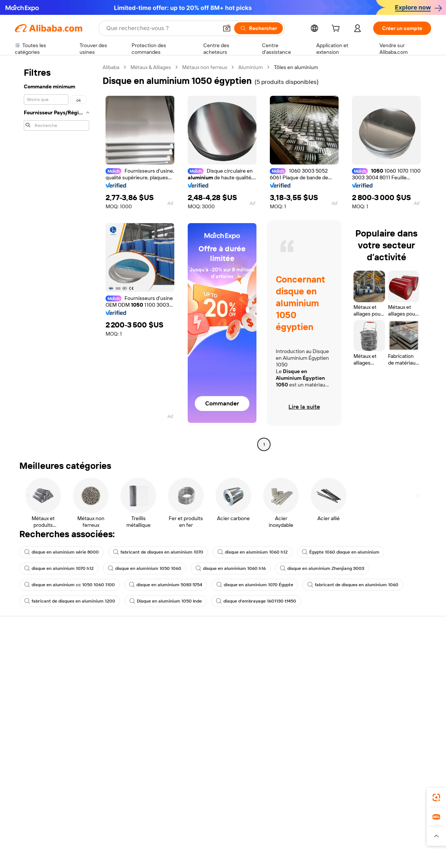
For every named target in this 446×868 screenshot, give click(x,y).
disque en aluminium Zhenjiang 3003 (322, 568)
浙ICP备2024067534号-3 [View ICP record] (403, 854)
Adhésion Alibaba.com (211, 672)
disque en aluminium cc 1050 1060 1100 (70, 585)
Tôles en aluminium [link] (296, 67)
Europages (341, 822)
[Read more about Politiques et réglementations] (43, 836)
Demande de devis (207, 658)
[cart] (337, 29)
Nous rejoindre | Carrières (387, 701)
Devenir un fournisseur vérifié (306, 678)
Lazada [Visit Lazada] (233, 822)
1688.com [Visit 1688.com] (137, 822)
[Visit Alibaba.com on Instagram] (394, 730)
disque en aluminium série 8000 (62, 552)
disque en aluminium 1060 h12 (253, 552)
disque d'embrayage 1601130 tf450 (256, 601)
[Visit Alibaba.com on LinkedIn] (371, 730)
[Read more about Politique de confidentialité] (303, 836)
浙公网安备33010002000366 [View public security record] (329, 854)
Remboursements (36, 692)
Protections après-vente (129, 692)
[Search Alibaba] (161, 28)
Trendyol (312, 822)
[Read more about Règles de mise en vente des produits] (158, 836)
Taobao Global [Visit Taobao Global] (264, 822)
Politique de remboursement (133, 664)
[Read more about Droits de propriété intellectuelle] (236, 836)
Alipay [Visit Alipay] (212, 822)
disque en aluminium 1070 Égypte (255, 585)
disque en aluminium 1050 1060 (145, 568)
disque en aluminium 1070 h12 (59, 568)
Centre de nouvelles (380, 686)
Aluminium (251, 67)
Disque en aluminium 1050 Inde (166, 601)
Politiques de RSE (377, 672)
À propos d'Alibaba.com (384, 658)
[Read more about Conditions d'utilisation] (359, 836)
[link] (436, 797)
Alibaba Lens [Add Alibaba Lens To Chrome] (49, 789)
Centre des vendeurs (296, 664)
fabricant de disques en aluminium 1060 (353, 585)
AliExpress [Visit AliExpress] (107, 822)
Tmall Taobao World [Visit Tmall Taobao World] (177, 822)
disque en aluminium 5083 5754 (166, 585)
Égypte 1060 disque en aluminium (341, 552)
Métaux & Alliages (151, 67)
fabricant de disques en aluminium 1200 (70, 601)
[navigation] (56, 257)
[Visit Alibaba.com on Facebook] (360, 730)
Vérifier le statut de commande (51, 678)
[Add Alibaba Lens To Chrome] (120, 789)
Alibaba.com (306, 789)
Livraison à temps (121, 678)
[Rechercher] (258, 28)
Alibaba (111, 67)
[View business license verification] (287, 854)
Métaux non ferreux (205, 67)
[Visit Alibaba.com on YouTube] (405, 730)
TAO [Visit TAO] (291, 822)
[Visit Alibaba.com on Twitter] (382, 730)
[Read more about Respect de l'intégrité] (411, 836)
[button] (227, 28)
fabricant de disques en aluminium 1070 (158, 552)
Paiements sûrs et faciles (129, 650)
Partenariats (285, 692)
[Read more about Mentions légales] (96, 836)
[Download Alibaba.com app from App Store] (351, 789)
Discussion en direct (39, 664)
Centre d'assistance (38, 650)
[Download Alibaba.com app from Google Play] (406, 789)
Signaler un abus (34, 707)
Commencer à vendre (297, 650)
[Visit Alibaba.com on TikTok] (416, 730)
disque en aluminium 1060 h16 (231, 568)
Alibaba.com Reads (208, 707)
